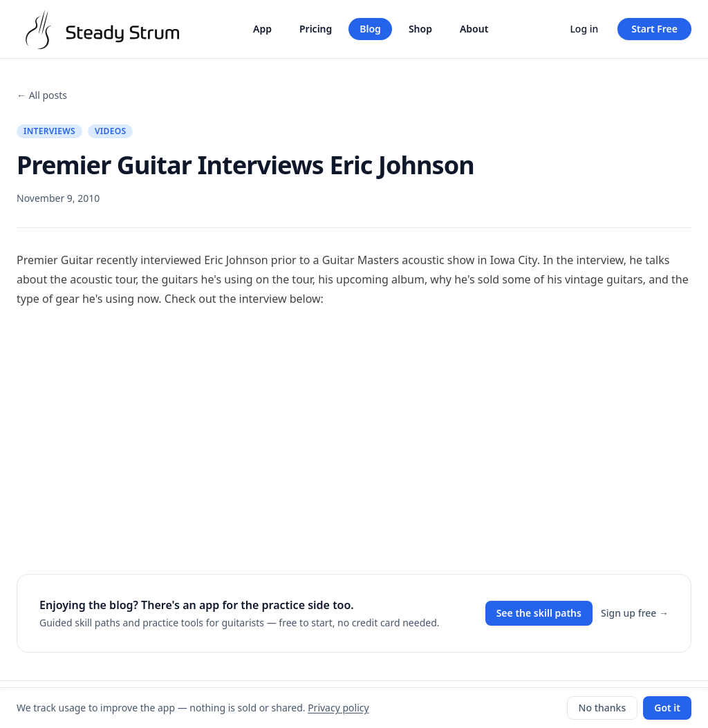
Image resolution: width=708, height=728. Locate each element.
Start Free (654, 29)
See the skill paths (539, 613)
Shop (420, 29)
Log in (584, 29)
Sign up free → (635, 613)
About (474, 29)
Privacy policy (338, 708)
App (262, 29)
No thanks (603, 708)
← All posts (42, 95)
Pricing (316, 29)
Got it (667, 708)
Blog (370, 29)
